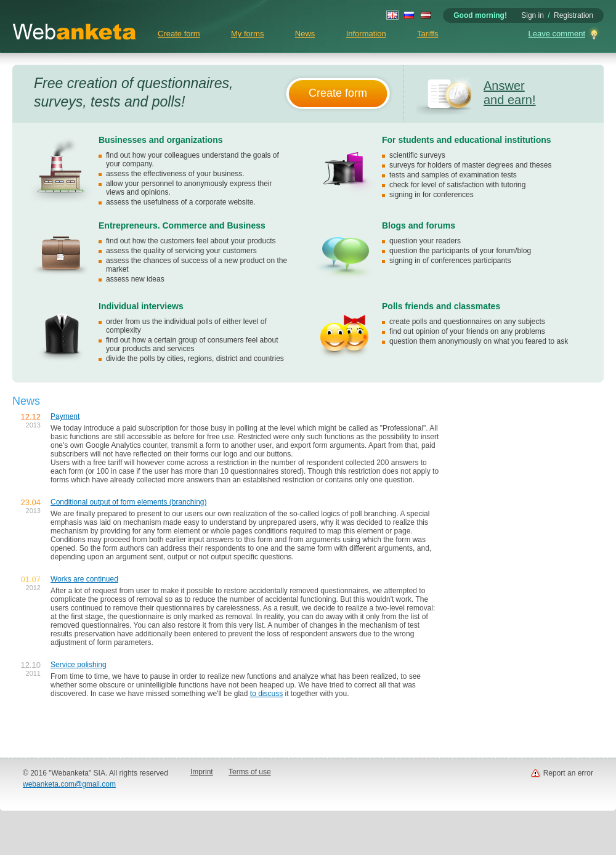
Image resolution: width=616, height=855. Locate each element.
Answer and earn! (510, 93)
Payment (65, 416)
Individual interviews (141, 306)
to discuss (266, 694)
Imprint (202, 772)
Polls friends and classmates (441, 306)
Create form (179, 34)
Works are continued (84, 579)
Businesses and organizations (161, 140)
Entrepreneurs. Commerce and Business (182, 225)
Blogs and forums (419, 225)
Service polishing (79, 665)
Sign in (533, 15)
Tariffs (428, 34)
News (305, 34)
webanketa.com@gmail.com (69, 784)
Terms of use (250, 772)
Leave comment (557, 34)
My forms (247, 34)
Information (366, 34)
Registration (573, 15)
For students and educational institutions (467, 140)
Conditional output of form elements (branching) (128, 502)
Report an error (568, 773)
